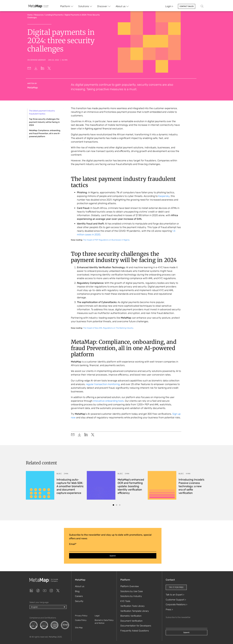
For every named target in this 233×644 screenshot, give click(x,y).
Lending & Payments (54, 15)
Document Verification (131, 621)
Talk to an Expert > (175, 595)
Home (30, 15)
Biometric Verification (131, 616)
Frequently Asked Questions (135, 631)
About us (80, 586)
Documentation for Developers (136, 626)
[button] (113, 505)
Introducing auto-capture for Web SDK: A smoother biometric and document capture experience (70, 486)
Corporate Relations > (176, 604)
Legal (97, 616)
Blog (77, 591)
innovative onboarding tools (108, 401)
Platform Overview (130, 586)
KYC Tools (125, 601)
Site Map (79, 628)
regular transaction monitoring (103, 384)
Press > (169, 609)
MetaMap (33, 88)
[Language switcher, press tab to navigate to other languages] (48, 607)
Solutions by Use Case (132, 591)
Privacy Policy (81, 616)
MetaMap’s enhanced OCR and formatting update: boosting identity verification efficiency (131, 486)
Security (79, 601)
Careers (79, 596)
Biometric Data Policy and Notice (104, 622)
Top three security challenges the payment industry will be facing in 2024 (44, 122)
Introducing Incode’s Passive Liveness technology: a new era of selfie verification (191, 486)
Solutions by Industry (131, 596)
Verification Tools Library (132, 606)
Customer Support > (176, 600)
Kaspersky (164, 196)
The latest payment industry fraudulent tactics (42, 112)
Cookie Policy (81, 620)
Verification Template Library (135, 611)
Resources (39, 15)
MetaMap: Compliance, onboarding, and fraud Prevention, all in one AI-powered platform (45, 133)
